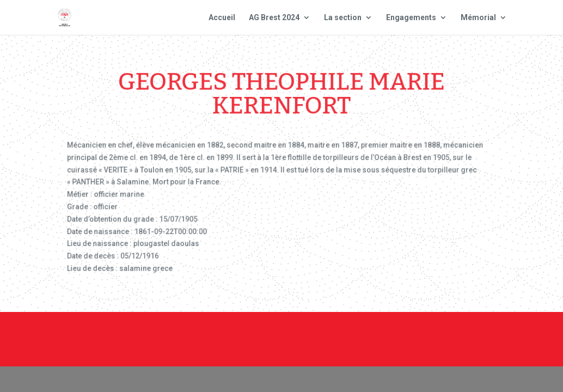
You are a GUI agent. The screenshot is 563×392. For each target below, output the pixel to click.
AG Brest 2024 (274, 18)
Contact (308, 332)
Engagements (411, 18)
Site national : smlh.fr (387, 347)
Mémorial (478, 18)
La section (343, 18)
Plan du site (456, 332)
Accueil (222, 18)
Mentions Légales (378, 332)
